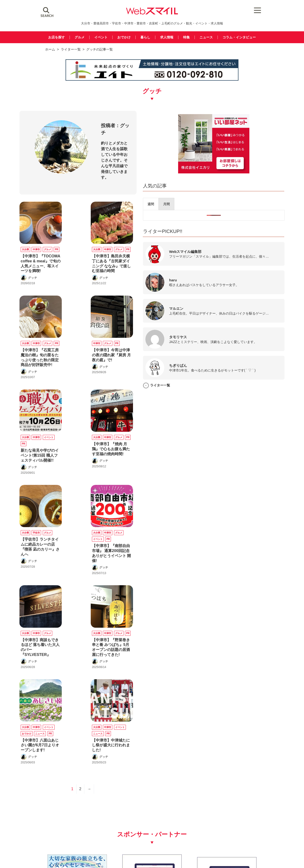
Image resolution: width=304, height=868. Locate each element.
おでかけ (123, 37)
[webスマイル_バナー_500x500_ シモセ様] (253, 755)
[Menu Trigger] (252, 10)
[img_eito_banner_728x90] (152, 80)
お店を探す (53, 37)
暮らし (145, 37)
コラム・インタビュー (243, 37)
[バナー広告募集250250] (118, 755)
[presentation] (221, 202)
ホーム (50, 49)
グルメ (77, 37)
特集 (188, 37)
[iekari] (249, 170)
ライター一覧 (71, 49)
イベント (99, 37)
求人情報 (167, 37)
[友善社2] (51, 755)
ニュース (208, 37)
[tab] (221, 202)
